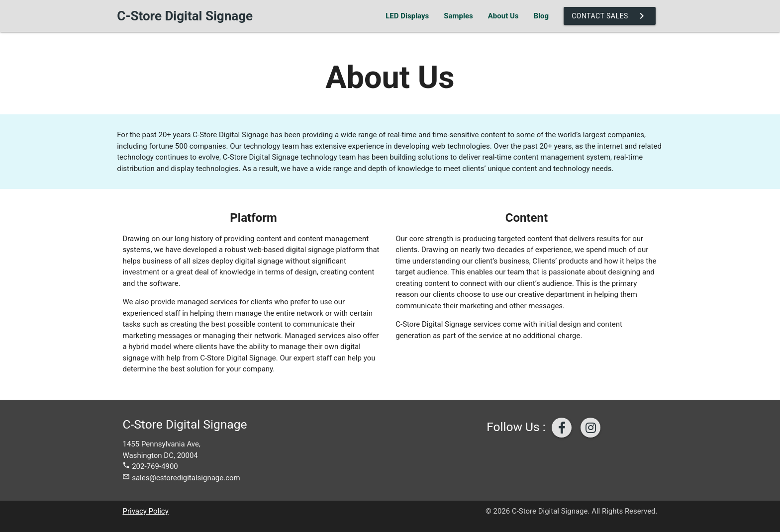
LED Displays (407, 16)
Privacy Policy (145, 511)
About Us (503, 16)
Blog (541, 16)
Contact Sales (610, 16)
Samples (458, 16)
